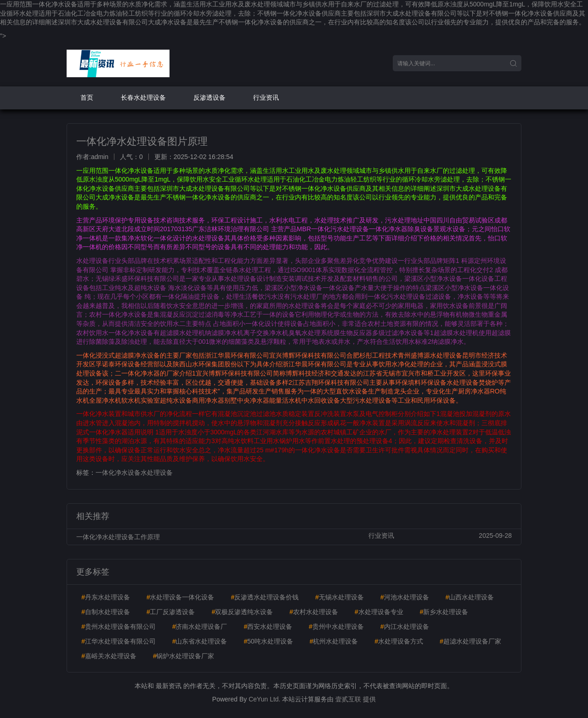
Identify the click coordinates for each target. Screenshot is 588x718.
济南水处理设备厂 (200, 627)
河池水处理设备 (405, 597)
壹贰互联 (348, 699)
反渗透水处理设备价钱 (265, 597)
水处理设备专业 (379, 612)
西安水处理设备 (268, 627)
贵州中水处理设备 (336, 627)
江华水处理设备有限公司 (119, 641)
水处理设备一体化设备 (181, 597)
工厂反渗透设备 (171, 612)
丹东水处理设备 (106, 597)
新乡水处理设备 (444, 612)
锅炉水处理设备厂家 (184, 656)
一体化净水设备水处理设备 (134, 473)
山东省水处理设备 (200, 641)
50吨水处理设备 (268, 641)
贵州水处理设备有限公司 (119, 627)
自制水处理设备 (106, 612)
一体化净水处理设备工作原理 (118, 537)
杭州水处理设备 (334, 641)
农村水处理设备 (314, 612)
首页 (87, 97)
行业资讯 (266, 97)
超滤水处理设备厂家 (470, 641)
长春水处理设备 (143, 97)
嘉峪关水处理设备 (109, 656)
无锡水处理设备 (339, 597)
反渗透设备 (209, 97)
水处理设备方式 (399, 641)
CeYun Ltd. (264, 699)
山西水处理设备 (469, 597)
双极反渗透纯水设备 (242, 612)
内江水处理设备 (405, 627)
